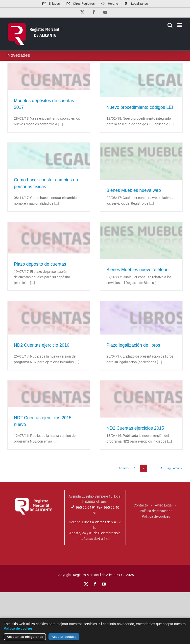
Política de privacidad (156, 511)
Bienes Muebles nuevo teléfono (137, 270)
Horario (75, 522)
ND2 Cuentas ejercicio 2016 (42, 345)
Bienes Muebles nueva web (134, 190)
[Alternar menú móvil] (180, 25)
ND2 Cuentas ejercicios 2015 (135, 428)
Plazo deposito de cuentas (40, 264)
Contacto (141, 505)
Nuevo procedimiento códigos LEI (140, 107)
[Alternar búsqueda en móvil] (170, 25)
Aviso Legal (164, 505)
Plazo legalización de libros (133, 345)
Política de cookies (156, 516)
